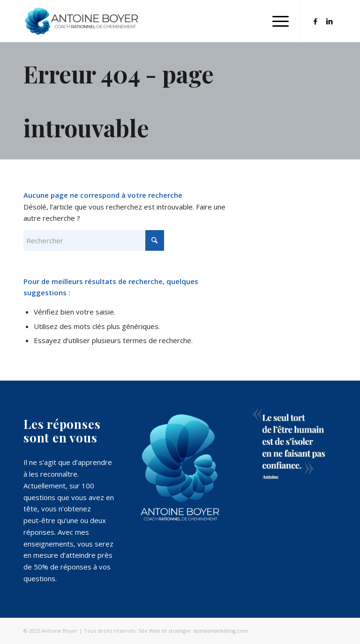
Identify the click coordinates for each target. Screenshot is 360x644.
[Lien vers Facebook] (315, 21)
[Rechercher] (94, 240)
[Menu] (276, 21)
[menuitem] (276, 21)
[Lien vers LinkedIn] (330, 21)
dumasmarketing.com (221, 631)
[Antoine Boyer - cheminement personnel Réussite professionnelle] (82, 21)
